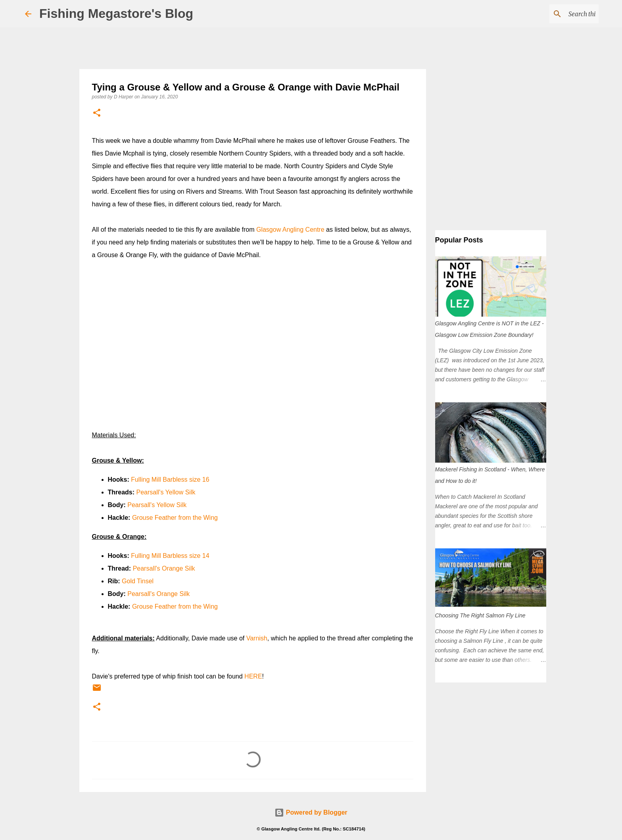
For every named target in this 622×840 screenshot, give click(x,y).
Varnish (257, 638)
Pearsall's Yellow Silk (166, 492)
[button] (97, 113)
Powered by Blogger (311, 812)
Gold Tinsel (138, 581)
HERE (253, 676)
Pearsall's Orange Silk (164, 568)
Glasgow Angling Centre (290, 230)
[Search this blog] (557, 14)
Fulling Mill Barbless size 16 (170, 480)
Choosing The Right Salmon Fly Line (480, 615)
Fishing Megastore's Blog (116, 13)
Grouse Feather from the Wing (175, 518)
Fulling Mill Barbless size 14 (170, 556)
